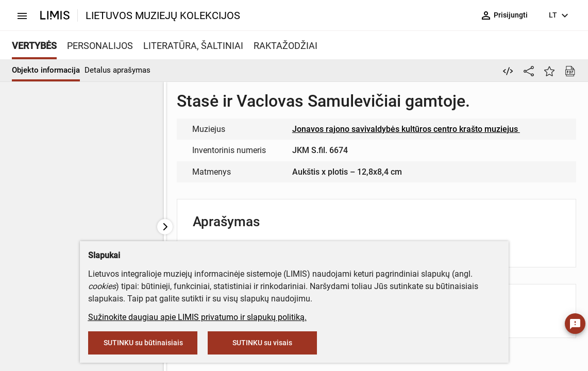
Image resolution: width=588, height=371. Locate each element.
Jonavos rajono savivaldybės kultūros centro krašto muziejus (411, 129)
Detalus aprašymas (117, 70)
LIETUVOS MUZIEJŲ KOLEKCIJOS (163, 15)
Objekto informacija (46, 70)
